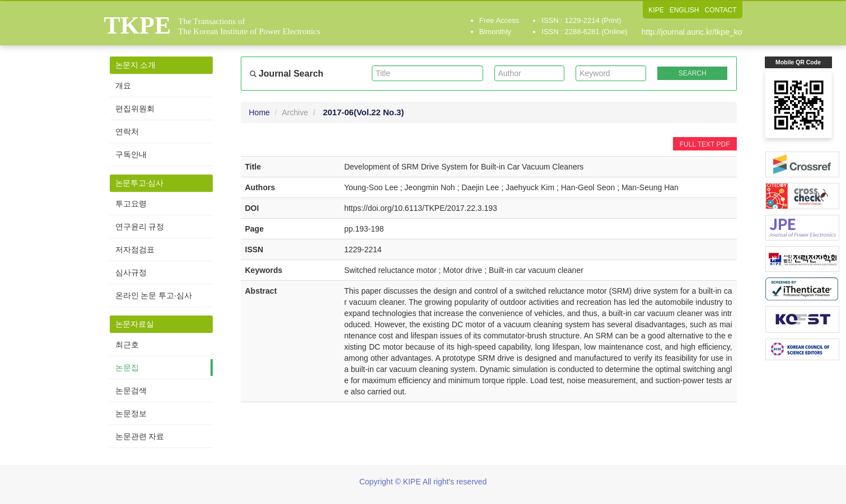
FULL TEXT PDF (705, 144)
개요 (123, 86)
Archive (295, 112)
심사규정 (131, 272)
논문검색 (131, 390)
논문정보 (131, 413)
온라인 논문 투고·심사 (154, 295)
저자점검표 (135, 249)
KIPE (656, 10)
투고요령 (131, 204)
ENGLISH (684, 10)
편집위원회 (135, 109)
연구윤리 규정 (140, 227)
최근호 (127, 345)
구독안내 (131, 154)
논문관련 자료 (140, 436)
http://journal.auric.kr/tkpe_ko (692, 32)
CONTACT (720, 10)
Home (260, 112)
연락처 (127, 131)
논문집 (127, 368)
